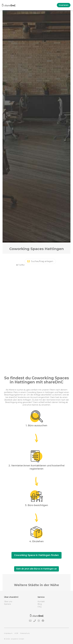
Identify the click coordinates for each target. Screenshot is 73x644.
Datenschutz (25, 633)
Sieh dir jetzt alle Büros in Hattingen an (36, 569)
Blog (40, 604)
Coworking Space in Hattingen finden (36, 555)
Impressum (8, 633)
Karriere (8, 604)
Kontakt (41, 602)
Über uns (8, 602)
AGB (16, 633)
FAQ (40, 607)
